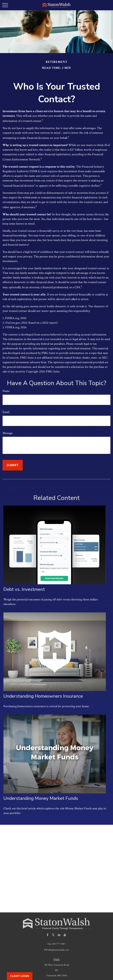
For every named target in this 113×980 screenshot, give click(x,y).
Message (8, 433)
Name (6, 391)
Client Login (20, 976)
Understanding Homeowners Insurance (43, 696)
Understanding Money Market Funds (41, 798)
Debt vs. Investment (24, 589)
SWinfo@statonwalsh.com (56, 950)
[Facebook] (48, 935)
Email (6, 412)
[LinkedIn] (59, 935)
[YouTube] (65, 935)
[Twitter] (53, 935)
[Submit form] (13, 465)
